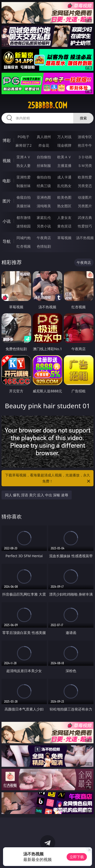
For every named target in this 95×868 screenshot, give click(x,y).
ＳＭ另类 (85, 165)
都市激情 (24, 218)
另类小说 (44, 226)
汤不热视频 (85, 238)
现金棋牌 (64, 145)
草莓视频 (64, 238)
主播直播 (64, 165)
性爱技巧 (85, 226)
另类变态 (85, 186)
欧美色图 (64, 197)
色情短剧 (44, 246)
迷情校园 (24, 226)
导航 (7, 241)
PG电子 (23, 137)
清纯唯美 (44, 206)
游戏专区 (85, 137)
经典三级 (44, 186)
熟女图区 (64, 206)
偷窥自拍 (24, 197)
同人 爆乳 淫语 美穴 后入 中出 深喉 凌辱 (37, 495)
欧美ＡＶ (64, 157)
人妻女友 (64, 218)
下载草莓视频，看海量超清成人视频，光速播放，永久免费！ (48, 478)
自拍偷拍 (44, 157)
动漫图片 (85, 197)
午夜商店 (44, 238)
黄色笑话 (64, 226)
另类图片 (85, 206)
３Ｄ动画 (85, 157)
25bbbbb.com (48, 105)
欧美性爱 (85, 177)
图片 (7, 201)
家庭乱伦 (44, 218)
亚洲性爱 (24, 177)
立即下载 (77, 857)
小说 (7, 221)
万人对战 (64, 137)
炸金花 (44, 145)
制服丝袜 (24, 186)
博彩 (7, 140)
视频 (7, 161)
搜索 (83, 118)
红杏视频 (24, 246)
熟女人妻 (24, 165)
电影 (7, 181)
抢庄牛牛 (85, 145)
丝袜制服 (44, 165)
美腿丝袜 (24, 206)
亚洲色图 (44, 197)
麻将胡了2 (24, 145)
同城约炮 (24, 238)
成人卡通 (64, 177)
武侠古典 (85, 218)
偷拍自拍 (44, 177)
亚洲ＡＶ (24, 157)
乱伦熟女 (64, 186)
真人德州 (44, 137)
